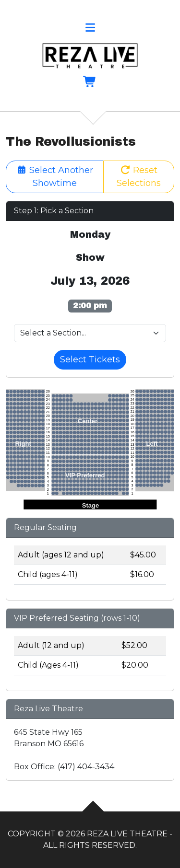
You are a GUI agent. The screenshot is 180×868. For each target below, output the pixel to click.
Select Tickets (90, 359)
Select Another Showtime (55, 177)
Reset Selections (139, 177)
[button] (90, 29)
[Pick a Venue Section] (90, 333)
